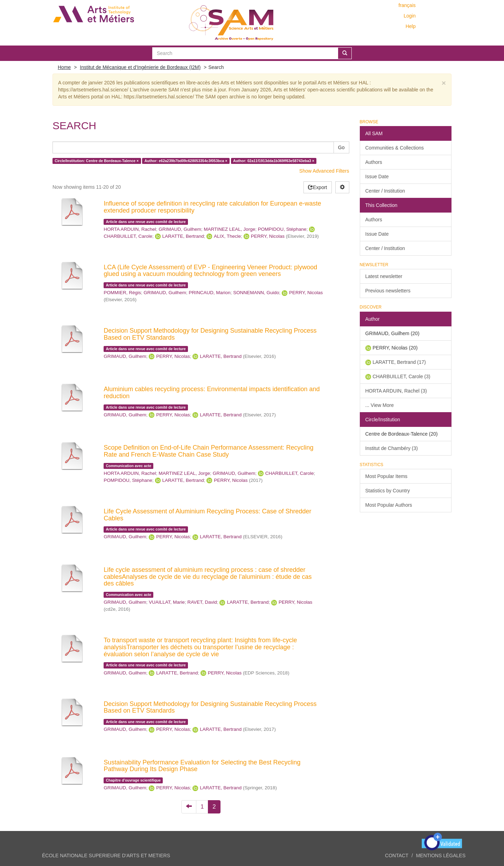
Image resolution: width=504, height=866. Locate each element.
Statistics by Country (388, 491)
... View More (380, 405)
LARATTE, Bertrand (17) (399, 362)
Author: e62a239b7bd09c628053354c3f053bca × (186, 161)
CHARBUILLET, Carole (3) (402, 376)
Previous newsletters (388, 291)
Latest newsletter (384, 276)
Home (64, 67)
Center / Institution (385, 191)
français (407, 5)
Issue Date (377, 176)
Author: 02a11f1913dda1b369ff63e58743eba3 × (274, 161)
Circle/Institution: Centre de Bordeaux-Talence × (97, 161)
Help (411, 26)
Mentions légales (441, 855)
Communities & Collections (395, 148)
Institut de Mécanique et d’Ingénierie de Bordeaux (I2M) (140, 67)
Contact (397, 855)
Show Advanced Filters (324, 171)
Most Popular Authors (389, 505)
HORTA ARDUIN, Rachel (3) (396, 391)
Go (341, 147)
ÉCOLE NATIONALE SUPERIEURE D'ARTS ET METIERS (106, 855)
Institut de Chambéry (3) (392, 448)
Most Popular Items (387, 476)
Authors (374, 162)
